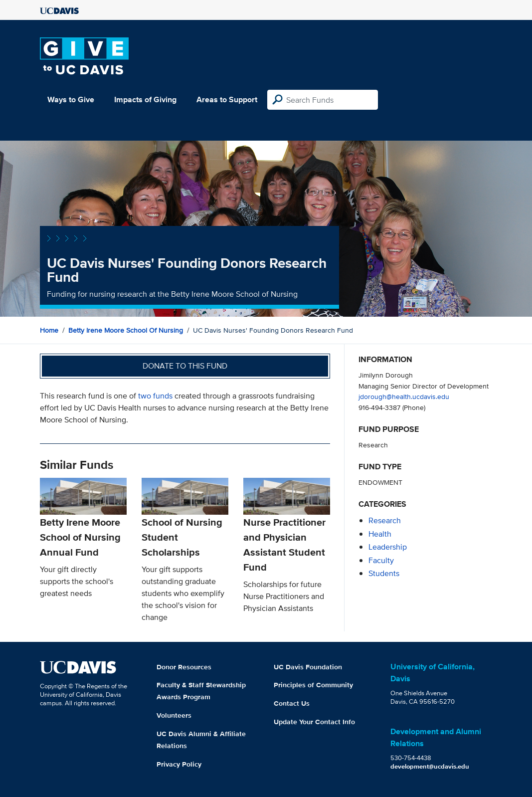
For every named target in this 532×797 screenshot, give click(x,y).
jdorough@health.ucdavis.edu (404, 396)
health (380, 534)
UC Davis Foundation (308, 667)
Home (49, 330)
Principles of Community (313, 685)
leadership (388, 547)
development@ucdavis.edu (430, 766)
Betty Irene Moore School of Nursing (126, 330)
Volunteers (174, 715)
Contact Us (292, 703)
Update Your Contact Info (314, 722)
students (384, 573)
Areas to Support (227, 100)
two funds (155, 396)
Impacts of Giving (145, 100)
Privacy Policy (179, 764)
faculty (381, 560)
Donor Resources (184, 667)
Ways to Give (71, 100)
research (385, 520)
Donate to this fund (185, 366)
